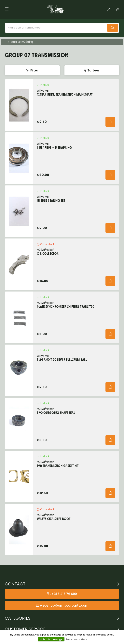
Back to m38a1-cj (22, 42)
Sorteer (93, 70)
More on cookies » (77, 639)
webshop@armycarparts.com (64, 606)
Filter (34, 70)
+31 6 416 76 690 (64, 594)
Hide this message (51, 639)
